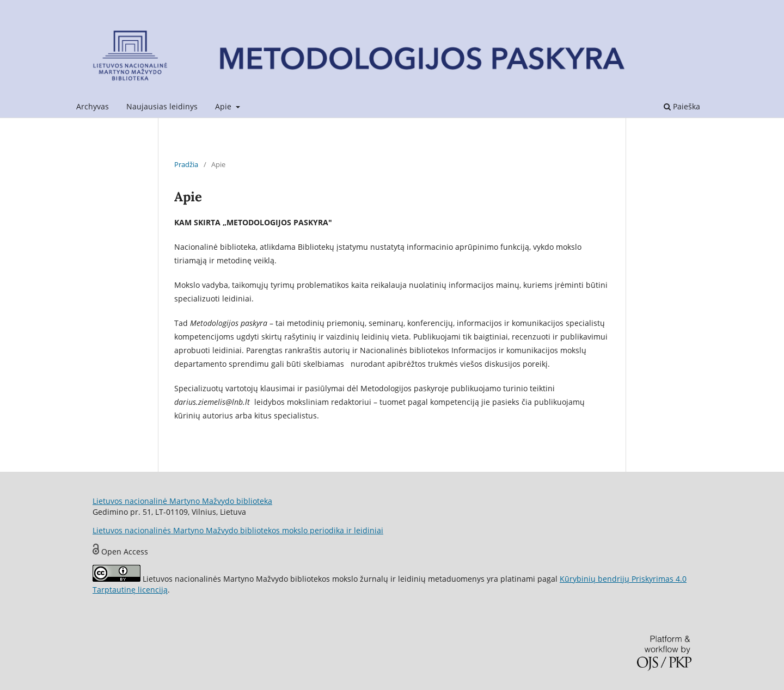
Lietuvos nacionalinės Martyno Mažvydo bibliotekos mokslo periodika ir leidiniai (238, 530)
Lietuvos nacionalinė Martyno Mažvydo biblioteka (182, 501)
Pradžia (186, 164)
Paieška (682, 106)
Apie (224, 106)
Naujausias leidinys (162, 106)
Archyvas (93, 106)
